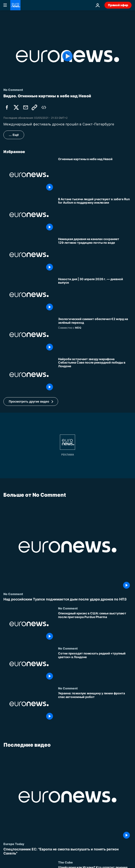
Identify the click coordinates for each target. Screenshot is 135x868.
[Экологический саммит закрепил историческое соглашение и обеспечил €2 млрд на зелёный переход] (95, 335)
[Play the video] (67, 56)
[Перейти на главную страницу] (15, 5)
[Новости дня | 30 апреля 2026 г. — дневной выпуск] (95, 295)
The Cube (65, 862)
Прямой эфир (118, 5)
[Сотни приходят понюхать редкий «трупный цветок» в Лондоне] (95, 667)
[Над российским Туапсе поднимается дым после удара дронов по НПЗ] (67, 599)
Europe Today (14, 844)
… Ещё (14, 135)
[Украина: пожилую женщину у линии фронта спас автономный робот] (95, 706)
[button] (31, 402)
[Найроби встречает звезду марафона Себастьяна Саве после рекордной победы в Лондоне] (95, 375)
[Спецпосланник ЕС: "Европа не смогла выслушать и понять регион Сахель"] (67, 851)
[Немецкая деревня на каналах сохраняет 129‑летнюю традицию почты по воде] (95, 255)
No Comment (13, 594)
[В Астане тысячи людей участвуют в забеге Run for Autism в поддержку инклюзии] (95, 215)
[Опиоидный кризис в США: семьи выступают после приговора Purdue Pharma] (95, 627)
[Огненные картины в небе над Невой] (95, 175)
